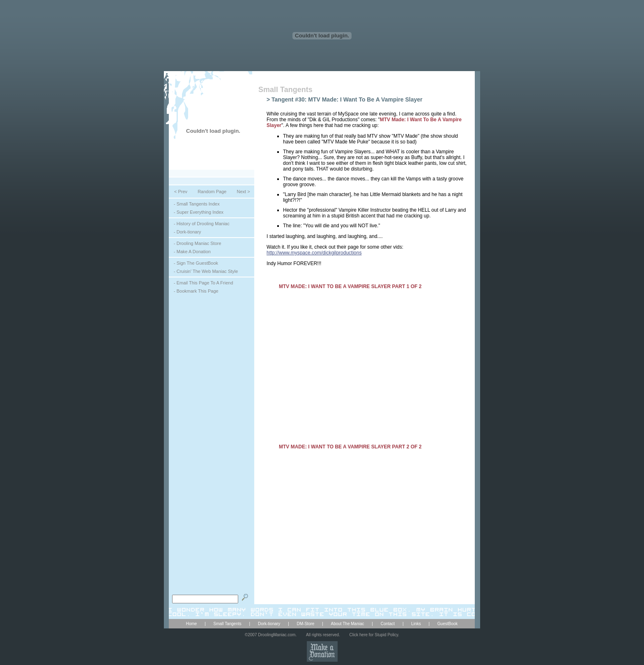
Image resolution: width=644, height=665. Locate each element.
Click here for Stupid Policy (374, 635)
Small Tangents (285, 90)
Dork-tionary (269, 624)
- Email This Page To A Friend (204, 283)
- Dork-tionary (187, 232)
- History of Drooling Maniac (202, 224)
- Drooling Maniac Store (198, 243)
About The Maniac (348, 624)
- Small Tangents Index (197, 204)
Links (416, 624)
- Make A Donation (192, 252)
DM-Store (306, 624)
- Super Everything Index (199, 212)
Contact (388, 624)
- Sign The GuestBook (196, 263)
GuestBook (447, 624)
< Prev (181, 192)
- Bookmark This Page (196, 291)
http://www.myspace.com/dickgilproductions (314, 253)
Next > (243, 192)
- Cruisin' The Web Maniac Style (206, 271)
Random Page (212, 192)
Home (192, 624)
